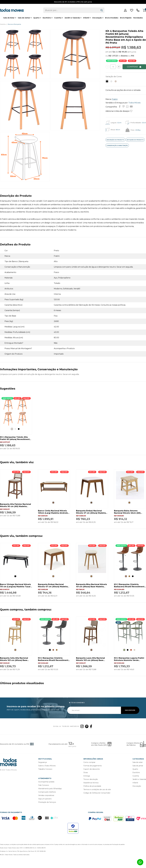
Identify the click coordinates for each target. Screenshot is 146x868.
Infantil (86, 18)
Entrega (87, 776)
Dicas (86, 772)
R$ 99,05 (123, 52)
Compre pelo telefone (47, 792)
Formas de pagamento (93, 766)
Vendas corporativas (46, 795)
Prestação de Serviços (47, 802)
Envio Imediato (112, 18)
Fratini (115, 99)
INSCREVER (130, 710)
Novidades (138, 18)
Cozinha (58, 18)
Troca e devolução (91, 779)
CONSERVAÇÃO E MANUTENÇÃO (117, 145)
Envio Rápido (126, 18)
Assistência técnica (91, 783)
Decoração (97, 18)
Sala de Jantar (24, 18)
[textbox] (71, 10)
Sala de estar (138, 762)
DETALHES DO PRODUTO (135, 140)
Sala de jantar (138, 766)
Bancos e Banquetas (14, 24)
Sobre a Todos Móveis (47, 766)
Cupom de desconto (92, 769)
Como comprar (89, 762)
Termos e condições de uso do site (97, 789)
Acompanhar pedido (46, 782)
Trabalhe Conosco (45, 769)
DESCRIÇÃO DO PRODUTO (115, 140)
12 (114, 52)
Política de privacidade (92, 786)
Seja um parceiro (45, 799)
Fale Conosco (44, 785)
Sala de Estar (9, 18)
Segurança (43, 762)
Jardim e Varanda (72, 18)
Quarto (36, 18)
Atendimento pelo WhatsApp (50, 789)
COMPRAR (134, 67)
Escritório (47, 18)
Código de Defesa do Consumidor (97, 793)
